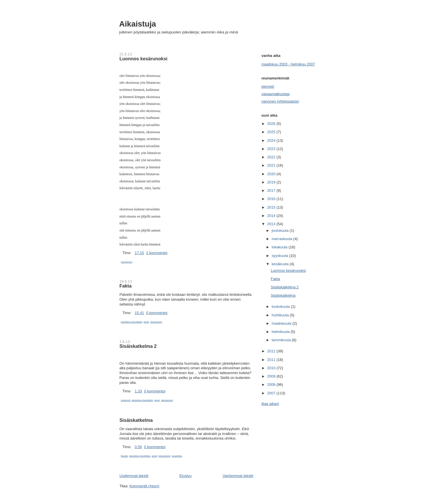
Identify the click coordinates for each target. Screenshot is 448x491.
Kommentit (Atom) (144, 486)
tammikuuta (282, 340)
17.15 (139, 253)
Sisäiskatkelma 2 (138, 346)
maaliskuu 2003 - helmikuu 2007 (288, 64)
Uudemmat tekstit (134, 476)
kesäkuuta (281, 264)
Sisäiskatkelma (136, 420)
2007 (272, 393)
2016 (272, 199)
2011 (272, 360)
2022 (272, 157)
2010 (272, 368)
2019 (272, 182)
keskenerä (126, 400)
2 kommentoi (157, 253)
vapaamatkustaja (275, 94)
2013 (272, 224)
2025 (272, 132)
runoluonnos (127, 262)
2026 (272, 124)
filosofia (124, 456)
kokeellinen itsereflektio (132, 322)
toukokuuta (281, 307)
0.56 (138, 447)
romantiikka (177, 456)
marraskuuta (283, 239)
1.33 (138, 391)
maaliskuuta (282, 323)
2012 (272, 351)
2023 (272, 149)
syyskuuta (280, 256)
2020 (272, 174)
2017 (272, 190)
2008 (272, 385)
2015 (272, 207)
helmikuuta (281, 332)
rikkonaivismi (156, 322)
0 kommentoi (157, 313)
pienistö (268, 86)
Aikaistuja (138, 24)
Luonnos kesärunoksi (143, 59)
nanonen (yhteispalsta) (280, 101)
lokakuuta (280, 247)
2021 (272, 165)
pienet (146, 322)
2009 (272, 376)
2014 (272, 216)
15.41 (139, 313)
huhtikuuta (281, 315)
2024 (272, 140)
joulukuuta (281, 230)
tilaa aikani (270, 404)
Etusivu (186, 476)
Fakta (125, 286)
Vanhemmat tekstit (238, 476)
